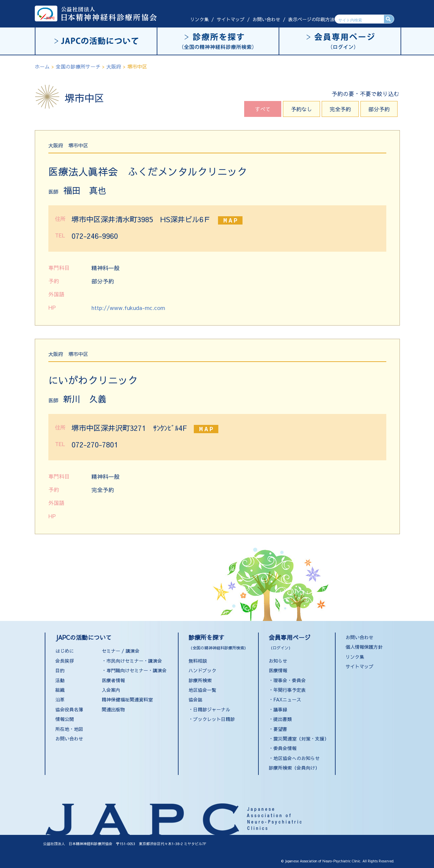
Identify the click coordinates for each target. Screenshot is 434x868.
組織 (60, 690)
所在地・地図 (69, 729)
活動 (60, 680)
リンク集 (199, 19)
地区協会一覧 (202, 690)
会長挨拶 (65, 661)
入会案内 (111, 690)
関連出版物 (113, 709)
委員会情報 (285, 748)
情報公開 (65, 719)
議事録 (280, 709)
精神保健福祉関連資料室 (127, 699)
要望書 (280, 729)
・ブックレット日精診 (212, 719)
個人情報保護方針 (364, 647)
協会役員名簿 (69, 709)
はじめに (65, 651)
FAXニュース (287, 699)
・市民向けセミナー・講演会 (132, 661)
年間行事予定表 (290, 690)
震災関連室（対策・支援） (301, 739)
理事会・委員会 (290, 680)
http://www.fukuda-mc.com (128, 308)
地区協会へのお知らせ (297, 758)
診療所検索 (200, 680)
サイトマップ (231, 19)
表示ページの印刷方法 (311, 19)
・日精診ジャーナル (209, 709)
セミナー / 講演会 (121, 651)
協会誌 (195, 699)
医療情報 (278, 670)
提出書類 (283, 719)
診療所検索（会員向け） (294, 768)
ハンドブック (202, 670)
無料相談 (198, 661)
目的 (60, 670)
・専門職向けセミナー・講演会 (134, 670)
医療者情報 (113, 680)
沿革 (60, 699)
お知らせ (278, 661)
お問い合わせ (266, 19)
